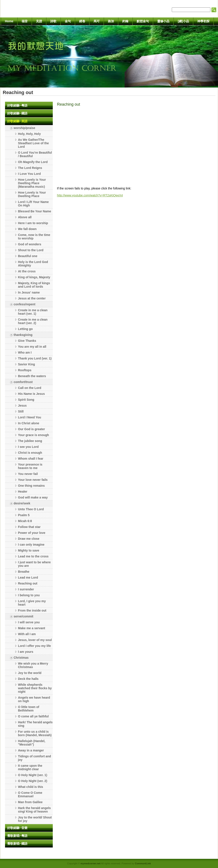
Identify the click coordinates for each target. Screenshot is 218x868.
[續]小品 (183, 21)
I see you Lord (28, 447)
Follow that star (29, 527)
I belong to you (29, 595)
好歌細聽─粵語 (17, 105)
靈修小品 (163, 21)
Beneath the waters (32, 376)
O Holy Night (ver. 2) (33, 781)
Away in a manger (31, 750)
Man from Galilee (30, 802)
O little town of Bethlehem (29, 709)
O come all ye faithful (33, 716)
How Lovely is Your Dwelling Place (32, 194)
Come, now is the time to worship (34, 237)
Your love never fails (33, 480)
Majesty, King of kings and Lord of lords (34, 285)
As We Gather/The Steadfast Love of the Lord (34, 143)
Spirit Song (26, 400)
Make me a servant (32, 628)
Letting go (26, 329)
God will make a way (33, 497)
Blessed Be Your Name (35, 211)
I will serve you (29, 622)
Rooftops (25, 370)
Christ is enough (30, 453)
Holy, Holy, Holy (30, 134)
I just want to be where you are (34, 564)
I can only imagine (31, 545)
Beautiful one (28, 256)
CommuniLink (143, 863)
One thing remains (32, 486)
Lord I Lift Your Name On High (33, 204)
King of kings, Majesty (34, 277)
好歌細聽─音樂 (17, 828)
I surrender (26, 589)
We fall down (27, 229)
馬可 (97, 21)
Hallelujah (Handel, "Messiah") (32, 743)
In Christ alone (29, 423)
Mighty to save (29, 550)
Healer (23, 492)
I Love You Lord (30, 174)
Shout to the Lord (31, 250)
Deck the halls (28, 679)
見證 (39, 21)
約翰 (125, 21)
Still (21, 411)
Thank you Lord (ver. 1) (35, 358)
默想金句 (143, 21)
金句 (68, 21)
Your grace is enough (34, 435)
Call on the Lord (30, 388)
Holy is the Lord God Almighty (33, 264)
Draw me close (29, 539)
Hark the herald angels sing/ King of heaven (34, 810)
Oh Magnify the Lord (33, 162)
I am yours (26, 652)
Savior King (27, 364)
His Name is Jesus (32, 394)
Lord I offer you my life (35, 646)
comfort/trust (23, 382)
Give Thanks (27, 341)
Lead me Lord (28, 578)
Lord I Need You (30, 417)
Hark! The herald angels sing (35, 724)
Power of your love (32, 533)
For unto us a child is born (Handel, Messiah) (35, 733)
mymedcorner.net (90, 863)
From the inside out (32, 610)
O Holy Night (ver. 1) (33, 775)
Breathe (24, 572)
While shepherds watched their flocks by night (35, 688)
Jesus (22, 406)
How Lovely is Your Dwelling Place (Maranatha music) (32, 183)
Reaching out (28, 583)
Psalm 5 (24, 515)
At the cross (27, 271)
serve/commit (24, 616)
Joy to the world (30, 673)
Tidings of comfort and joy (35, 758)
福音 (25, 21)
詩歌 (53, 21)
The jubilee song (30, 441)
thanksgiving (23, 335)
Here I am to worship (33, 223)
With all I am (27, 634)
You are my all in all (32, 347)
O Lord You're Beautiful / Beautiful (35, 154)
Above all (25, 217)
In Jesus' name (29, 292)
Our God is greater (32, 429)
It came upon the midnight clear (30, 767)
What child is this (31, 787)
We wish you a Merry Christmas (33, 665)
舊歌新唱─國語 (17, 844)
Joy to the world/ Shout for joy (35, 819)
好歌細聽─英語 (17, 121)
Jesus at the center (32, 298)
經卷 (82, 21)
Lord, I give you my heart (32, 603)
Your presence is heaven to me (30, 466)
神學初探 (203, 21)
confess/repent (25, 304)
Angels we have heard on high (34, 699)
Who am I (25, 352)
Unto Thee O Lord (31, 509)
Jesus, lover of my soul (35, 640)
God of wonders (30, 244)
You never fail (28, 474)
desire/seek (22, 503)
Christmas (21, 658)
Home (9, 21)
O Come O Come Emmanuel (30, 794)
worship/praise (25, 128)
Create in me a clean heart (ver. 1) (33, 312)
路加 (111, 21)
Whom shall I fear (31, 459)
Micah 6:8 (25, 521)
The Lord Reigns (30, 168)
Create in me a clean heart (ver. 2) (33, 321)
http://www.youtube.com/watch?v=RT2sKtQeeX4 (90, 195)
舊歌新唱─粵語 (17, 836)
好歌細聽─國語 (17, 113)
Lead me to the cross (33, 556)
